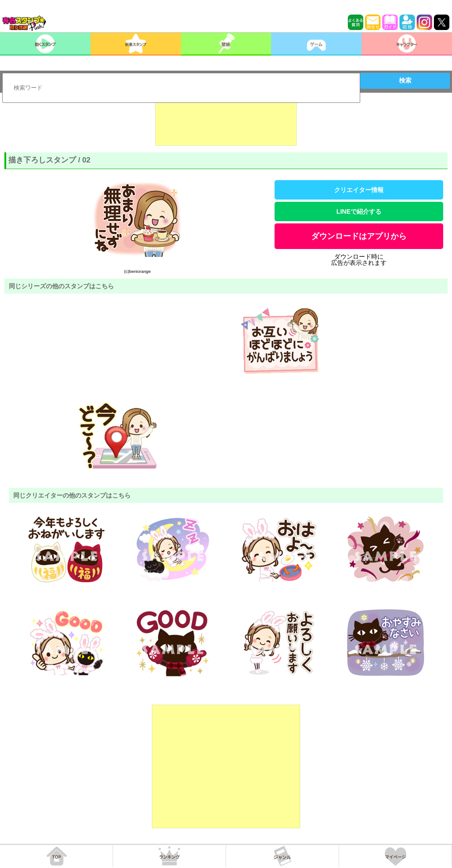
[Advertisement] (226, 124)
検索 (405, 80)
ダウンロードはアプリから (359, 236)
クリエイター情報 (359, 190)
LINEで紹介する (359, 211)
